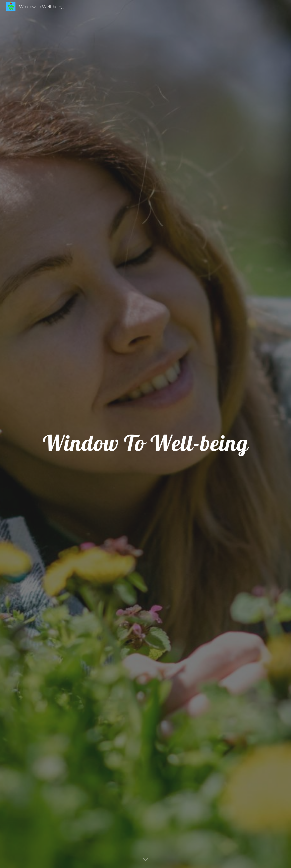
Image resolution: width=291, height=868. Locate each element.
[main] (145, 434)
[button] (145, 860)
